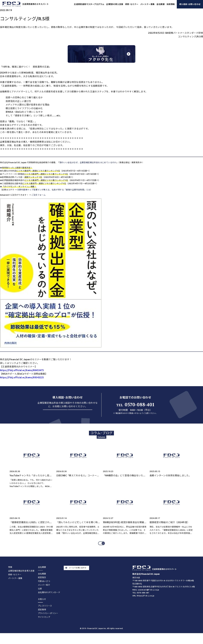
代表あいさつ (44, 588)
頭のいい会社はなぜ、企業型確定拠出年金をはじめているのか (88, 162)
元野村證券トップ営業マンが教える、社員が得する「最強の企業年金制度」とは (54, 190)
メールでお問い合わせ (76, 575)
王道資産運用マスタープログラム (89, 4)
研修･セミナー (132, 4)
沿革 (40, 596)
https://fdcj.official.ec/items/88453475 (22, 370)
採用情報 (171, 4)
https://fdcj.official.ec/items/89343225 (22, 377)
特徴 (10, 574)
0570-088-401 (135, 405)
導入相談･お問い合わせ (190, 4)
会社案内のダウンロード (49, 600)
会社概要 (42, 581)
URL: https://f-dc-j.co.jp (143, 603)
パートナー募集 (148, 4)
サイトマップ (44, 624)
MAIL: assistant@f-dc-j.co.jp (146, 597)
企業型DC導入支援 (115, 4)
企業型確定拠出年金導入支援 (21, 578)
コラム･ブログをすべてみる (102, 549)
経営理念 (42, 585)
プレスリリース (45, 613)
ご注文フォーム (39, 195)
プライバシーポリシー (48, 620)
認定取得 (42, 617)
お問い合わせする (68, 414)
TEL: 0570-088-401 (141, 600)
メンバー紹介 (44, 592)
